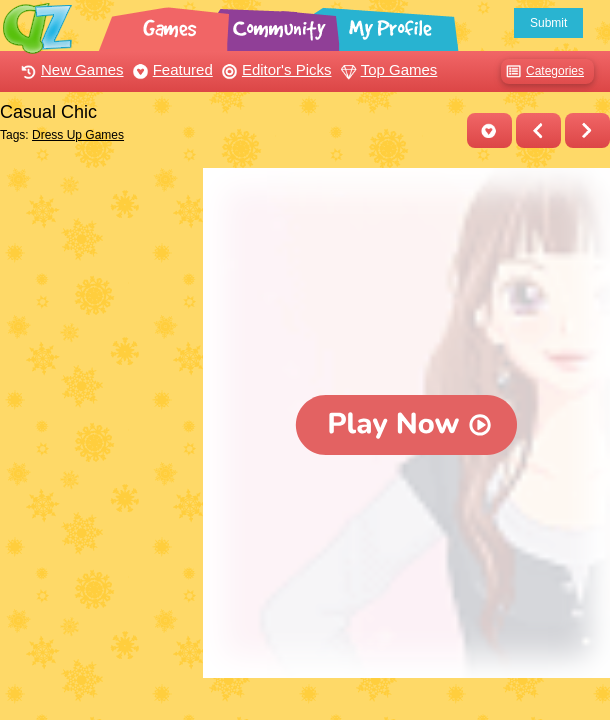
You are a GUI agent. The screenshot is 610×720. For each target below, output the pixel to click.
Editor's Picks (274, 69)
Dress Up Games (78, 135)
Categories (542, 71)
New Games (70, 69)
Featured (170, 69)
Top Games (387, 69)
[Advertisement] (96, 243)
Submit (548, 23)
